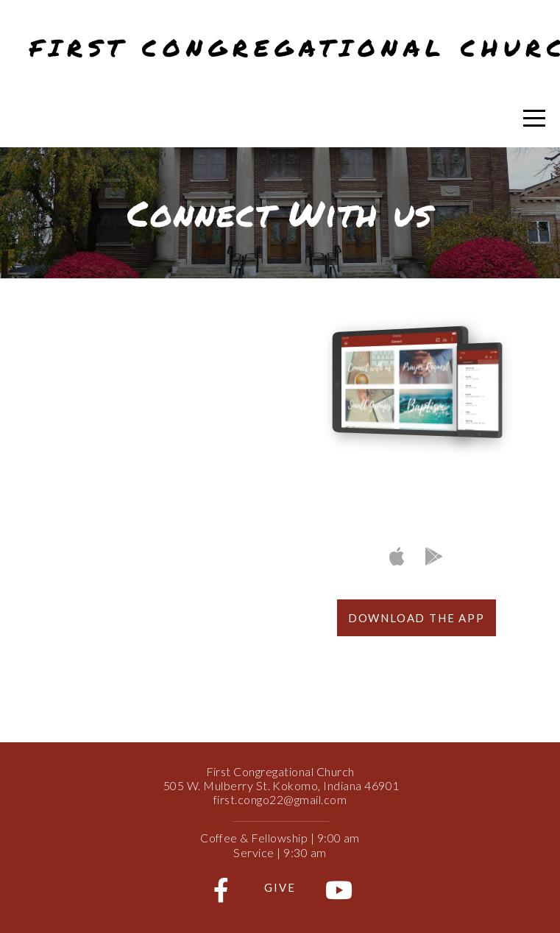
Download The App (417, 618)
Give (280, 887)
